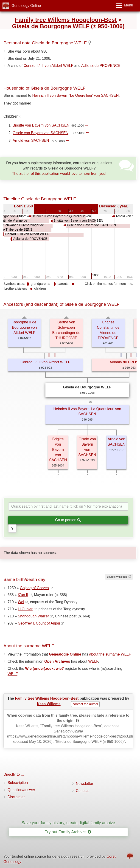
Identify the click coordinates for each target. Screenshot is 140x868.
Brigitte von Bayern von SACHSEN (41, 125)
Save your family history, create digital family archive (68, 823)
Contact (82, 791)
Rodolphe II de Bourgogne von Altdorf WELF (24, 327)
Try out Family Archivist (68, 832)
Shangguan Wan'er (33, 616)
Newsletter (85, 784)
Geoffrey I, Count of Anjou (39, 623)
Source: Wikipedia (117, 577)
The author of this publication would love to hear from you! (59, 174)
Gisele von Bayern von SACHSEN (41, 133)
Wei (21, 602)
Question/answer (21, 790)
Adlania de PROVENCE (101, 66)
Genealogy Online (26, 6)
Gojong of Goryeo (34, 588)
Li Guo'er (25, 609)
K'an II (23, 595)
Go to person (68, 520)
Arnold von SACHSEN (31, 140)
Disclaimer (16, 797)
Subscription (18, 783)
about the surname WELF (110, 654)
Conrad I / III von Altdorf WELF (48, 66)
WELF (93, 661)
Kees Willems (49, 704)
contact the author (85, 704)
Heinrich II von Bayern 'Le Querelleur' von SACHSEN (75, 95)
